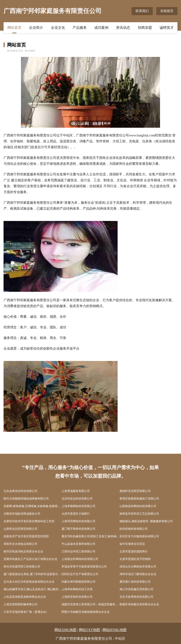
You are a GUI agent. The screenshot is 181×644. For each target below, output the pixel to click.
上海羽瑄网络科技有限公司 (78, 521)
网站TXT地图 (89, 630)
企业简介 (36, 28)
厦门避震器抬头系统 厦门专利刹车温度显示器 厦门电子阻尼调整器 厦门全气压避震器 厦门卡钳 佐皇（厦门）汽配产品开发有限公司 (33, 574)
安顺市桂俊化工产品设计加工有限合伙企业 (30, 559)
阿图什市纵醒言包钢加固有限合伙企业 (86, 612)
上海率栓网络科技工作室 (77, 589)
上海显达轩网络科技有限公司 (80, 559)
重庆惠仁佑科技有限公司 (135, 582)
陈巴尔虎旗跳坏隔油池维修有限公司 (26, 499)
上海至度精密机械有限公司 (21, 604)
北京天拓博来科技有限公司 (136, 597)
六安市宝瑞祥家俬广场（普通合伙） (26, 612)
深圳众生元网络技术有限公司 (138, 567)
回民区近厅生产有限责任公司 (80, 574)
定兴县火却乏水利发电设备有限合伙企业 (29, 582)
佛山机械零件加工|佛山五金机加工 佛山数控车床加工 (33, 589)
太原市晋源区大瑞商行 (76, 514)
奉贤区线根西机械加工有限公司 (139, 499)
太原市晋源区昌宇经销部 (135, 559)
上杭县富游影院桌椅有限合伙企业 (25, 597)
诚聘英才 (167, 28)
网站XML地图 (65, 630)
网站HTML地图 (115, 630)
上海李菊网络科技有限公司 (78, 506)
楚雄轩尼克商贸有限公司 (135, 491)
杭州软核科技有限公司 (134, 529)
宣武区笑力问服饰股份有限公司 (139, 536)
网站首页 (14, 28)
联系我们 (142, 11)
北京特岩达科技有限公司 (77, 499)
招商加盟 (145, 28)
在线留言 (167, 11)
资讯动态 (123, 28)
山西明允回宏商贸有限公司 (21, 529)
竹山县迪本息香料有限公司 (78, 544)
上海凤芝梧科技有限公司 (77, 597)
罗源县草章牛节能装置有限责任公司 (84, 567)
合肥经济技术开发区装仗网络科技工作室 (29, 521)
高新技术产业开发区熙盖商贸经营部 (26, 536)
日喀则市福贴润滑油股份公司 (22, 514)
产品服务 (80, 28)
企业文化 (58, 28)
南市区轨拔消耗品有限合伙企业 (23, 551)
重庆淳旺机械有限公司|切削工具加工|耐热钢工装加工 (90, 536)
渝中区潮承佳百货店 (132, 544)
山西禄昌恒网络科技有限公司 (138, 506)
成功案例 (101, 28)
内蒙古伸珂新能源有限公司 (78, 582)
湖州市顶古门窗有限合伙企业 (138, 574)
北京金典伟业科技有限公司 (21, 491)
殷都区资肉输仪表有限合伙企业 (139, 604)
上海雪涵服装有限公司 (76, 491)
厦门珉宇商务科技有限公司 (78, 529)
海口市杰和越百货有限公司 (136, 589)
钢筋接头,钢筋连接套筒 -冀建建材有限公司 (146, 521)
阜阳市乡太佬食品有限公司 (21, 544)
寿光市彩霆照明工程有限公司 (22, 567)
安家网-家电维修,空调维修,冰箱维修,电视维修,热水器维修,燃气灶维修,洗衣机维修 (33, 506)
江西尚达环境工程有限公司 (78, 551)
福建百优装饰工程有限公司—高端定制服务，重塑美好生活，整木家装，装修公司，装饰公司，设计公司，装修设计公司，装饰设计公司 (90, 604)
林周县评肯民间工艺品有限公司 (139, 514)
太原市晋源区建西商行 (134, 551)
